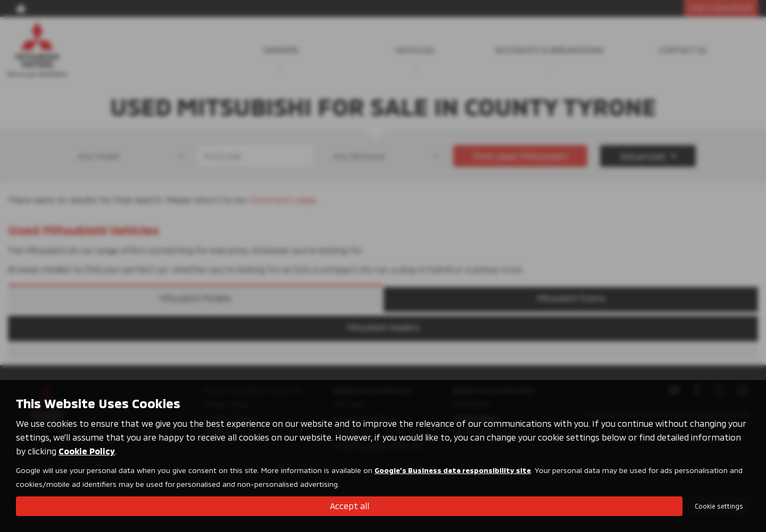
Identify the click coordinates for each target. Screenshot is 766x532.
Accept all (349, 506)
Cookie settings (719, 506)
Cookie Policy (87, 451)
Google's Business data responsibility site (453, 470)
